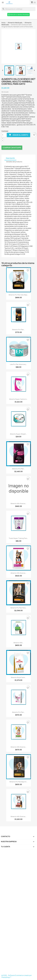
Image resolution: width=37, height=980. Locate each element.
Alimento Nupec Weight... (18, 434)
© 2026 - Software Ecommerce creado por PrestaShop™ (17, 976)
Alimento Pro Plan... (18, 330)
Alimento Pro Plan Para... (18, 608)
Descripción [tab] (10, 158)
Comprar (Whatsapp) (12, 148)
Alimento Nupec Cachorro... (18, 399)
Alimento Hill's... (19, 643)
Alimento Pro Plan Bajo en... (18, 782)
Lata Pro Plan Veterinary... (19, 364)
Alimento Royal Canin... (18, 677)
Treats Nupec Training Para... (18, 538)
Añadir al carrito (18, 135)
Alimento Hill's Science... (19, 503)
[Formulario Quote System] (19, 913)
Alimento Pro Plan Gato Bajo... (18, 295)
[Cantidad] (4, 135)
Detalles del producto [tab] (14, 162)
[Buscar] (18, 9)
